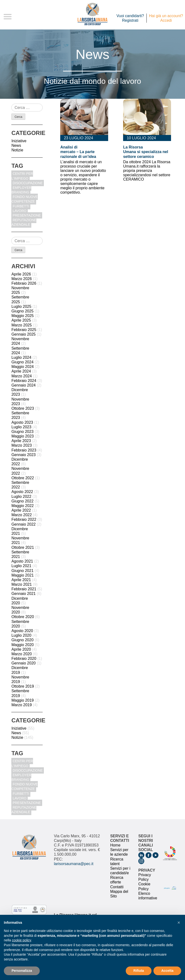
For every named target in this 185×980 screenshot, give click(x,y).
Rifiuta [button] (139, 971)
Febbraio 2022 (24, 519)
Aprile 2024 (21, 371)
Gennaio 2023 (23, 455)
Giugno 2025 (22, 311)
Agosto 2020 (22, 631)
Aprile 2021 (21, 580)
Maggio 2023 (23, 436)
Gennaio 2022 (23, 524)
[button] (179, 923)
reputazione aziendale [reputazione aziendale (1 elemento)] (24, 222)
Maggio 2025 (23, 316)
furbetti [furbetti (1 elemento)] (21, 206)
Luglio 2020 (21, 635)
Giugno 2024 (22, 362)
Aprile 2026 (21, 274)
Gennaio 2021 (23, 594)
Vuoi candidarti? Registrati (130, 18)
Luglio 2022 (21, 497)
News (16, 145)
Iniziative (19, 141)
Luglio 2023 (21, 427)
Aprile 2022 (21, 510)
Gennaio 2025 (23, 334)
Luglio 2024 (21, 357)
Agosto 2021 (22, 561)
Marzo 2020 (22, 654)
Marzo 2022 (22, 515)
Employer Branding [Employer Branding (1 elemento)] (21, 190)
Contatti (117, 887)
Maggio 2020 (23, 645)
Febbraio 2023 (24, 450)
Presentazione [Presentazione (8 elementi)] (27, 215)
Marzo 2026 (22, 279)
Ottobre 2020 (23, 617)
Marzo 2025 (22, 325)
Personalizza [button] (22, 971)
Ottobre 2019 (23, 686)
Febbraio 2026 (24, 283)
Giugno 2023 (22, 432)
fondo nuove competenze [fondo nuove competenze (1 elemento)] (24, 199)
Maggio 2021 (23, 575)
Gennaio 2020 (23, 663)
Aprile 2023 (21, 441)
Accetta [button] (167, 971)
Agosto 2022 (22, 492)
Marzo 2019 (22, 705)
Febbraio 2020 (24, 659)
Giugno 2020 (22, 640)
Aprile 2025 (21, 320)
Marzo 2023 (22, 445)
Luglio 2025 (21, 307)
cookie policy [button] (21, 940)
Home (115, 845)
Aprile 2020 (21, 649)
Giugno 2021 (22, 571)
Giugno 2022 (22, 501)
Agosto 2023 (22, 422)
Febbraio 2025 (24, 330)
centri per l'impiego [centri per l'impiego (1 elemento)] (22, 176)
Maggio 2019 (23, 700)
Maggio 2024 (23, 367)
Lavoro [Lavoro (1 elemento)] (19, 211)
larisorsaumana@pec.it (74, 864)
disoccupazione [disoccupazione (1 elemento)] (28, 183)
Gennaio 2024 (23, 385)
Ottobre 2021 (23, 547)
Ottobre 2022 (23, 478)
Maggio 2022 (23, 506)
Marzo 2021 (22, 584)
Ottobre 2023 (23, 408)
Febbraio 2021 (24, 589)
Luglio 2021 (21, 566)
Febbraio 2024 (24, 381)
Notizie (17, 150)
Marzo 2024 (22, 376)
